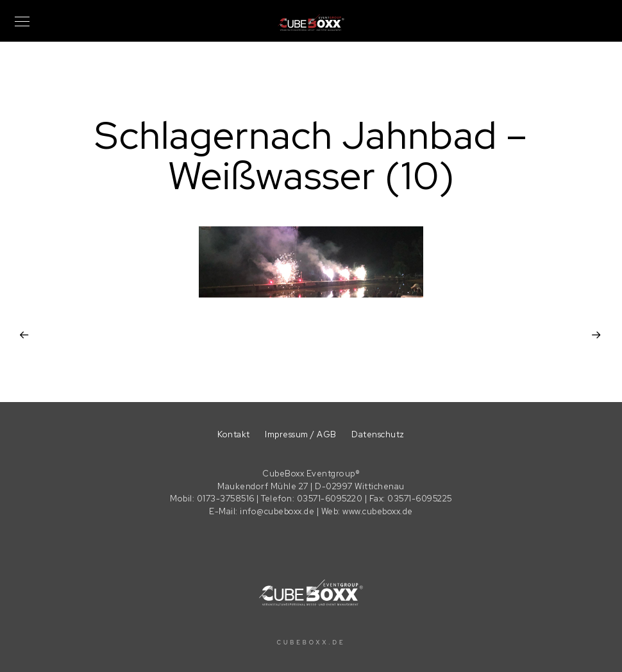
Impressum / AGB (301, 434)
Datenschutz (378, 434)
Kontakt (234, 434)
